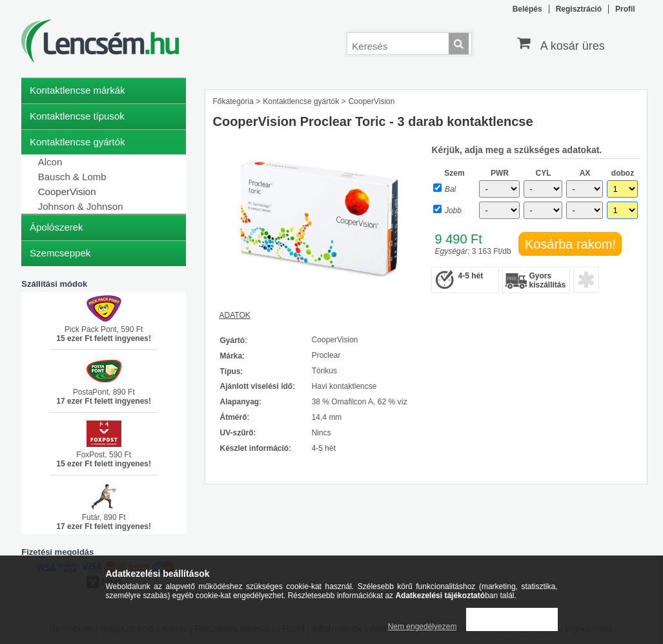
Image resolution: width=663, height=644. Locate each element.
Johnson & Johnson (81, 206)
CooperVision (67, 192)
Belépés (527, 9)
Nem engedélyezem (423, 627)
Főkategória (233, 101)
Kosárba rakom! (570, 244)
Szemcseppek (60, 253)
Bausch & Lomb (72, 177)
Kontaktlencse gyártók (301, 101)
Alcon (50, 162)
